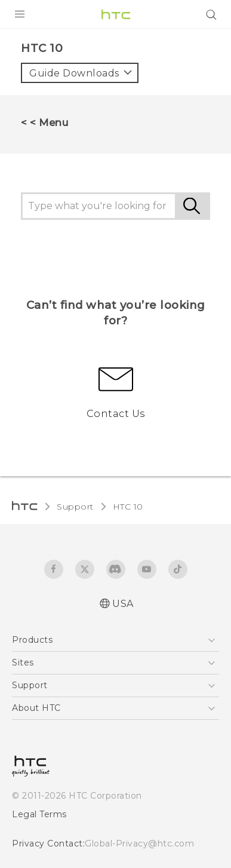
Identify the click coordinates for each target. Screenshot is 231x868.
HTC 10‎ (128, 507)
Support (75, 507)
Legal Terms (39, 814)
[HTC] (116, 14)
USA (123, 604)
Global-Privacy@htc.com (139, 844)
